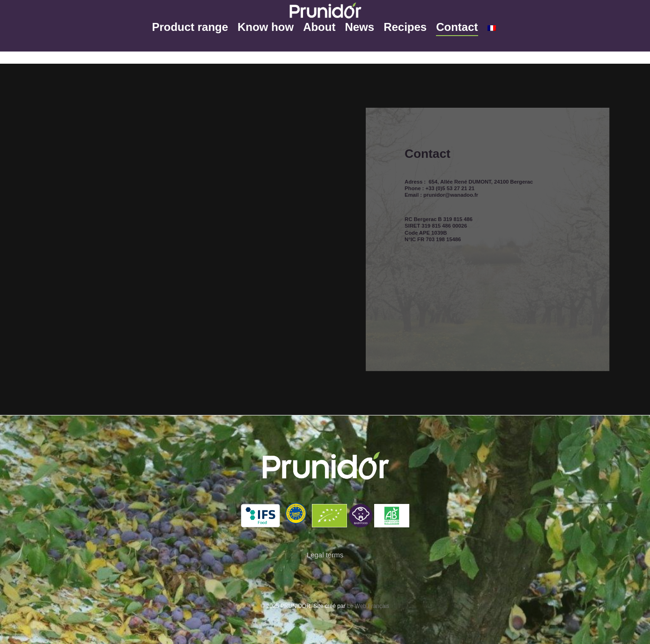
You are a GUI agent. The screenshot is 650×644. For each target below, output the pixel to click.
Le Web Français (368, 606)
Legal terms (325, 555)
